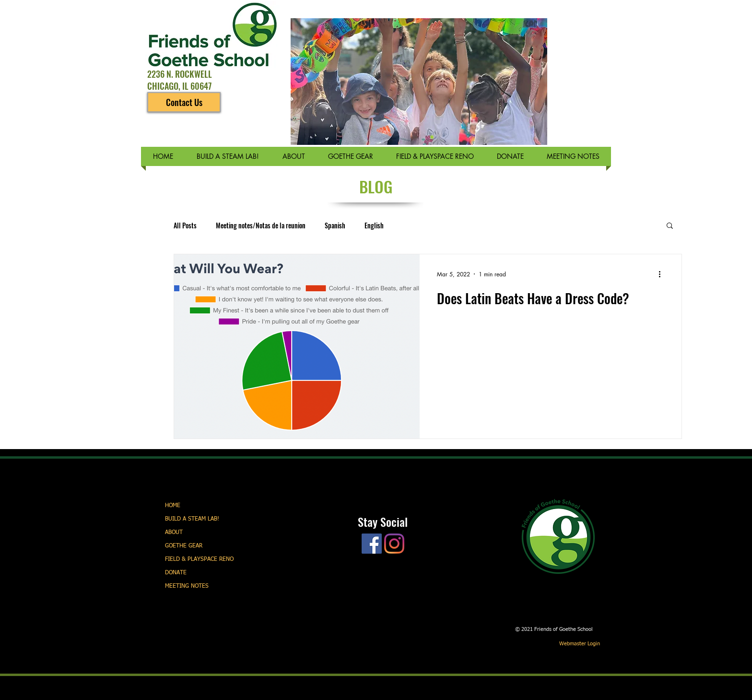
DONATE (176, 573)
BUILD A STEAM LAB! (192, 519)
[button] (670, 226)
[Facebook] (372, 544)
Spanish (335, 225)
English (374, 225)
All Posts (185, 225)
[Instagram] (394, 544)
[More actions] (663, 274)
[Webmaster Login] (579, 644)
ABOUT (174, 533)
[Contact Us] (184, 102)
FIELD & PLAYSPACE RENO (199, 559)
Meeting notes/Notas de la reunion (261, 225)
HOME (173, 506)
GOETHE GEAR (184, 546)
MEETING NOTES (187, 586)
